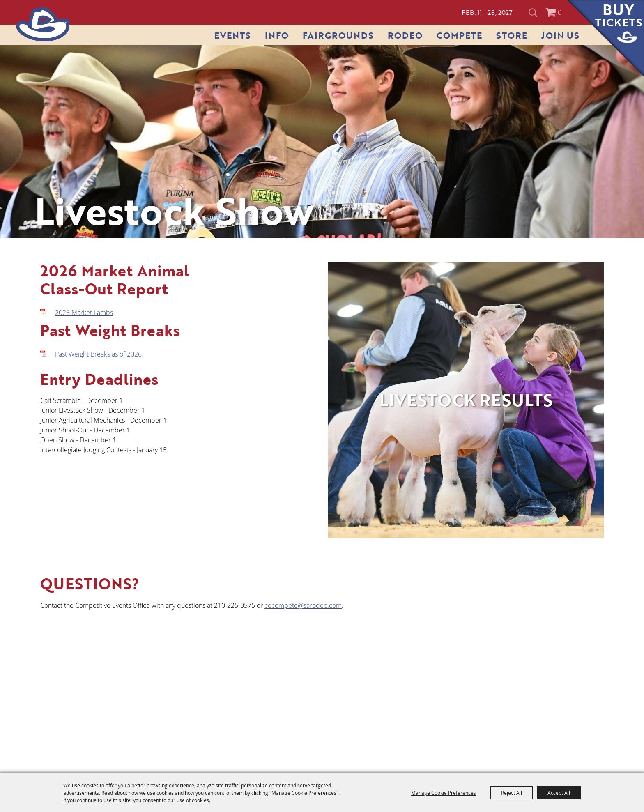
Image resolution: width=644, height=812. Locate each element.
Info (277, 35)
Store (512, 35)
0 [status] (560, 12)
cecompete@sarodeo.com (303, 605)
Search (534, 12)
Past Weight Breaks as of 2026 (98, 354)
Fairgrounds (338, 35)
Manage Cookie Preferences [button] (444, 793)
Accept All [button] (559, 793)
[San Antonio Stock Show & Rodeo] (43, 24)
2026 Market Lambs (84, 313)
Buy (619, 15)
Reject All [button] (512, 793)
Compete (459, 35)
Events (233, 35)
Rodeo (405, 35)
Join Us (560, 35)
